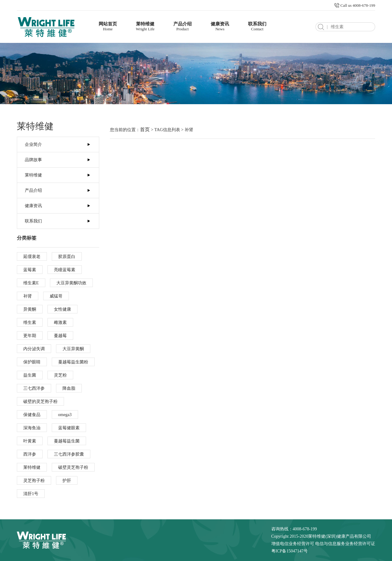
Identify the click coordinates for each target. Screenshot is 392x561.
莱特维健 (145, 27)
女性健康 (62, 309)
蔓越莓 (60, 336)
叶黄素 (30, 441)
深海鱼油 (32, 428)
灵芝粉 (60, 375)
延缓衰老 (32, 257)
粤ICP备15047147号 (290, 551)
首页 (145, 129)
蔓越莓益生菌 (67, 441)
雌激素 (60, 322)
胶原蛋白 (67, 257)
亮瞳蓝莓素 (65, 270)
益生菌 (30, 375)
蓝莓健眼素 (69, 428)
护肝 (67, 481)
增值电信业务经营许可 (293, 544)
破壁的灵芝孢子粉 (40, 402)
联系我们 (257, 27)
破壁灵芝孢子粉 (73, 467)
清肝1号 (31, 494)
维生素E (31, 283)
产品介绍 (183, 27)
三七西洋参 (34, 388)
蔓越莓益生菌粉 (73, 362)
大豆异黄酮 (73, 349)
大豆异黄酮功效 (71, 283)
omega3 (65, 415)
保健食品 (32, 415)
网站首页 (108, 27)
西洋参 (30, 454)
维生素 (30, 322)
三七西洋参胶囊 (69, 454)
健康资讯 (220, 27)
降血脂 (69, 388)
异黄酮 (30, 309)
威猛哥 (56, 296)
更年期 (30, 336)
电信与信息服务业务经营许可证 (345, 544)
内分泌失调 (34, 349)
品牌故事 (33, 160)
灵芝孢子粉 (34, 481)
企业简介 (33, 144)
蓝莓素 (30, 270)
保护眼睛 (32, 362)
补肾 (28, 296)
